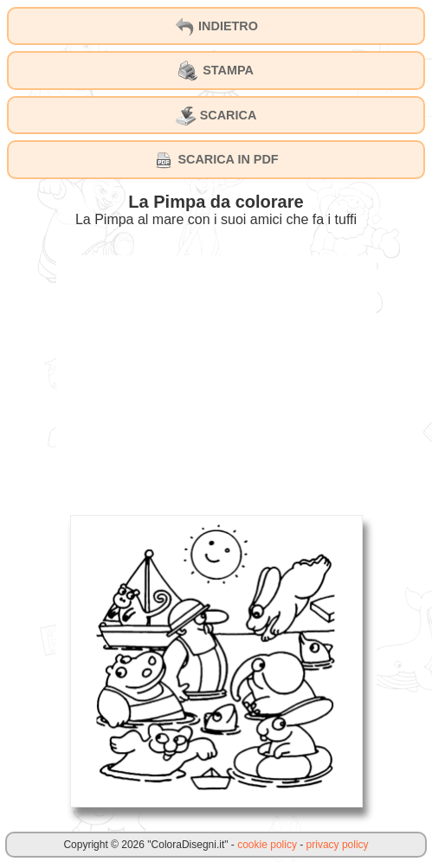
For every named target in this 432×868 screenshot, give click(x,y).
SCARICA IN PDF (216, 160)
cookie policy (267, 845)
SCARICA (216, 116)
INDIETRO (216, 27)
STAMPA (216, 71)
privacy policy (338, 845)
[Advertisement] (216, 376)
